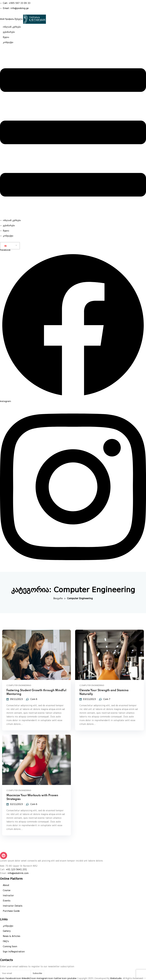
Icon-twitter (55, 978)
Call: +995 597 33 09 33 (17, 3)
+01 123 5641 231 (16, 870)
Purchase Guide (11, 911)
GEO (8, 246)
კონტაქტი (8, 42)
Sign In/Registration (14, 952)
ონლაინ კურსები (12, 27)
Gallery (7, 931)
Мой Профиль (7, 19)
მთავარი (58, 598)
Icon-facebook (8, 978)
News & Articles (12, 936)
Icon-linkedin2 (24, 978)
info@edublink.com (18, 873)
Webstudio (116, 978)
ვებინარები (9, 32)
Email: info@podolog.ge (16, 8)
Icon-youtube (69, 978)
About (6, 885)
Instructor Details (13, 906)
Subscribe (37, 973)
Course (7, 890)
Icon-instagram (40, 978)
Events (7, 901)
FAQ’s (6, 941)
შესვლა (19, 19)
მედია (6, 37)
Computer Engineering (19, 685)
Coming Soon (10, 947)
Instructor (8, 896)
